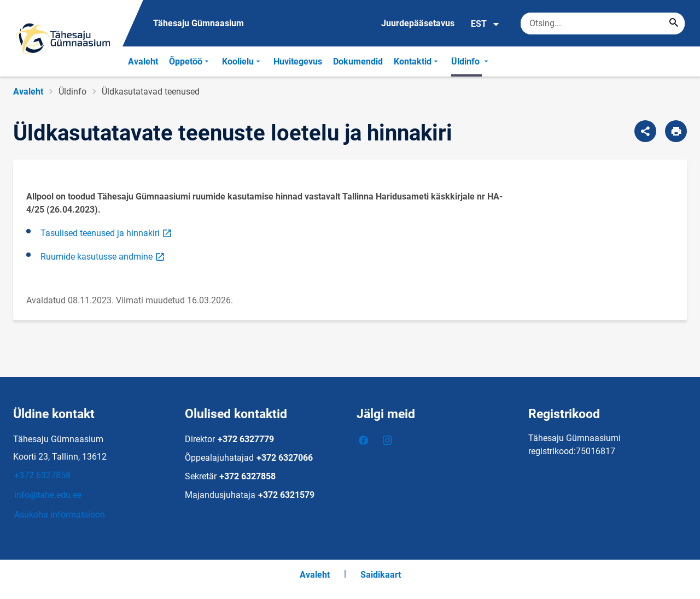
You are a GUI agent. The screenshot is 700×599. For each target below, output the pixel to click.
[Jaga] (645, 131)
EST (485, 24)
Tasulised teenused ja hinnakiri (107, 233)
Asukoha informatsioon (60, 515)
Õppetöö (190, 61)
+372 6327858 (42, 475)
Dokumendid (358, 61)
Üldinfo (471, 61)
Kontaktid (417, 61)
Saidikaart (381, 575)
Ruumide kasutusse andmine (103, 256)
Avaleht (143, 61)
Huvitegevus (298, 61)
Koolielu (242, 61)
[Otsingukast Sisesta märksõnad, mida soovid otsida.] (603, 24)
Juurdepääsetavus (418, 23)
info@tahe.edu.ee (48, 495)
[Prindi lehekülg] (676, 131)
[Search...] (674, 24)
